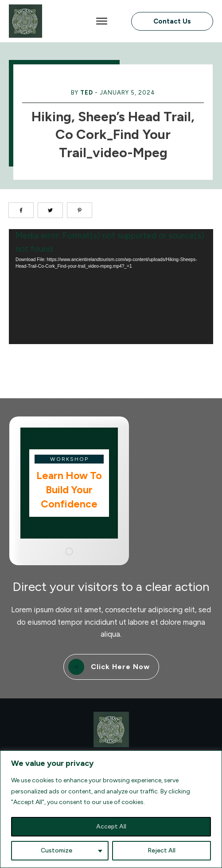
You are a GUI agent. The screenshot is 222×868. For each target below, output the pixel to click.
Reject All (162, 850)
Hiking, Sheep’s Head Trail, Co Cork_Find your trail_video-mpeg (113, 135)
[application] (111, 287)
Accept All (111, 826)
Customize (56, 850)
